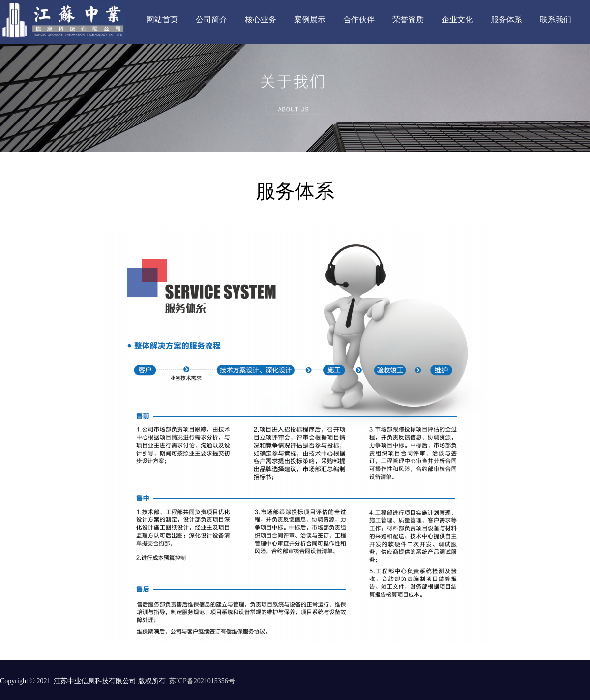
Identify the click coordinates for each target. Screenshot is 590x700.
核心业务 (261, 19)
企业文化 (457, 19)
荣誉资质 (408, 19)
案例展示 (310, 19)
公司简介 (211, 19)
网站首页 (162, 19)
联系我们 (556, 19)
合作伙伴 (359, 19)
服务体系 (506, 19)
